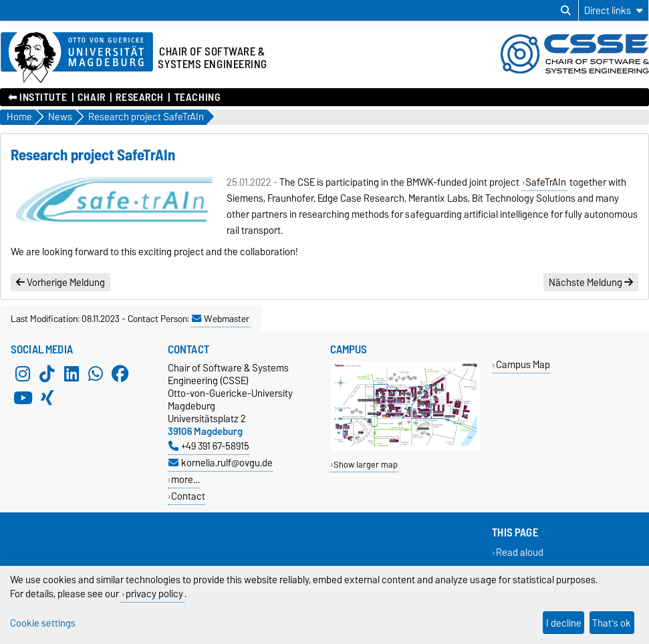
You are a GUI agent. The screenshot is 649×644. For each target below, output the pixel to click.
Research (139, 98)
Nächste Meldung (591, 283)
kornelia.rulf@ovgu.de (221, 463)
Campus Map (523, 364)
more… (185, 479)
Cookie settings (43, 623)
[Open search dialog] (566, 11)
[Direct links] (614, 10)
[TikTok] (47, 373)
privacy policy (154, 594)
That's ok (612, 623)
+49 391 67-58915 (209, 446)
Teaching (197, 98)
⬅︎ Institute (37, 98)
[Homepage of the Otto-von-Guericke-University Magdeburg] (77, 58)
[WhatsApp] (96, 373)
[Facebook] (120, 373)
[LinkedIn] (72, 373)
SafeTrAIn (546, 182)
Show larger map (366, 465)
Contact (188, 496)
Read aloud (520, 552)
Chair (92, 98)
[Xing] (47, 397)
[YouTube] (23, 397)
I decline (564, 623)
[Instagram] (23, 373)
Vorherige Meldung (60, 283)
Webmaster (221, 319)
